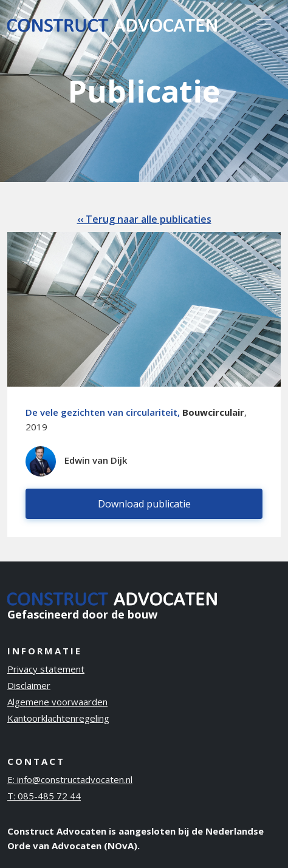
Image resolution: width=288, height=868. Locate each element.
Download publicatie (144, 504)
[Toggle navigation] (264, 24)
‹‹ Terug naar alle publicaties (144, 219)
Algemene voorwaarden (57, 702)
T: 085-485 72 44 (44, 796)
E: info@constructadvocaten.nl (70, 779)
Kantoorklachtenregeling (58, 718)
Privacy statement (46, 669)
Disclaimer (29, 685)
